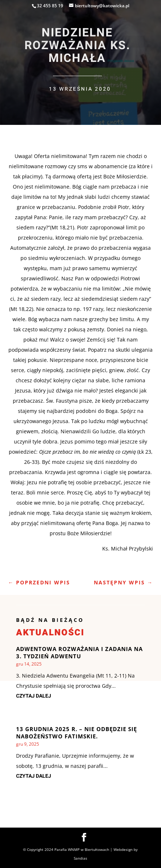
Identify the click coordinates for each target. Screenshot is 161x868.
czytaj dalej (34, 696)
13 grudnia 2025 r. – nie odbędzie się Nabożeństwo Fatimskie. (76, 733)
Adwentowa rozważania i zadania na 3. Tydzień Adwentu (79, 652)
